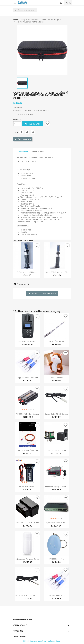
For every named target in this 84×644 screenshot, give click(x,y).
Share (21, 132)
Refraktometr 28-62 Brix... (27, 272)
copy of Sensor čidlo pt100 (28, 378)
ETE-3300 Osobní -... (56, 559)
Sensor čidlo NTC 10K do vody (56, 414)
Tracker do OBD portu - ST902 (28, 523)
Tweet (27, 132)
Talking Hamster (56, 378)
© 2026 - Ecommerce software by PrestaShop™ (42, 641)
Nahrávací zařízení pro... (28, 341)
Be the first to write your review (42, 293)
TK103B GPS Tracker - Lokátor (28, 414)
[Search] (25, 10)
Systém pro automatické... (56, 523)
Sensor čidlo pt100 (56, 341)
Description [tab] (23, 152)
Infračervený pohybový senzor (28, 559)
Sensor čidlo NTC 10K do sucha (28, 595)
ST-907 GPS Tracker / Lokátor (56, 450)
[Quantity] (16, 124)
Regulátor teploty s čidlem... (56, 487)
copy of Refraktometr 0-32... (57, 272)
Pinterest (33, 132)
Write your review (23, 139)
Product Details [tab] (39, 152)
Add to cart (33, 124)
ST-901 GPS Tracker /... (28, 487)
